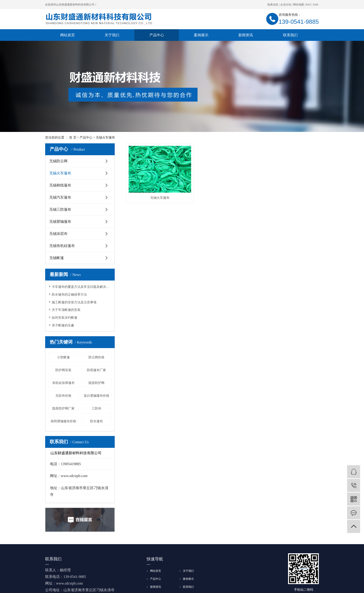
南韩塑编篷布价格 (63, 421)
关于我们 (112, 35)
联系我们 (290, 35)
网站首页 (68, 35)
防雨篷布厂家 (96, 370)
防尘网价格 (96, 357)
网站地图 (299, 5)
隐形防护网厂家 (63, 408)
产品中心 (157, 35)
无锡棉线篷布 (60, 185)
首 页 (73, 138)
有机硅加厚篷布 (63, 383)
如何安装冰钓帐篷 (65, 318)
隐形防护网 (96, 383)
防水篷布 (96, 421)
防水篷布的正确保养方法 (69, 295)
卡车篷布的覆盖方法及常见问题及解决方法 (82, 287)
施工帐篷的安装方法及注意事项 (74, 302)
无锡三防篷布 (60, 209)
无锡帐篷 (57, 258)
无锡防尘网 (58, 161)
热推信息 (273, 5)
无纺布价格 (63, 396)
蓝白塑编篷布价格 (96, 396)
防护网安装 (63, 370)
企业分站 (286, 5)
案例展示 (201, 35)
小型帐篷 (63, 357)
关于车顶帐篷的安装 (66, 310)
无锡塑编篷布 (60, 222)
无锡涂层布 (58, 234)
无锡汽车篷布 (60, 197)
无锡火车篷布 (105, 138)
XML (316, 5)
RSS (308, 5)
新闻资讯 (246, 35)
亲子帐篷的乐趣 (63, 325)
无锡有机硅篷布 (62, 246)
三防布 (96, 408)
